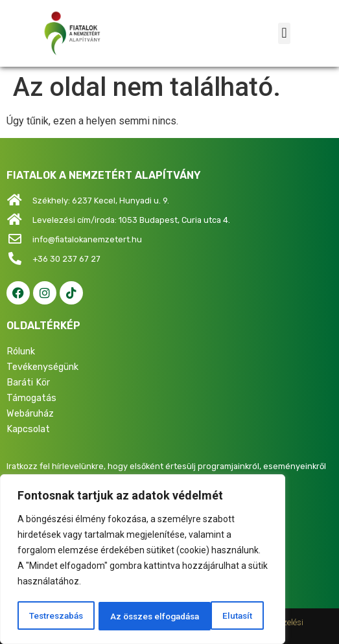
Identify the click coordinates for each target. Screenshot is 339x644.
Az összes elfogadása (211, 616)
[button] (284, 33)
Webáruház (30, 414)
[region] (143, 560)
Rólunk (21, 351)
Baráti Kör (28, 383)
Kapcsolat (28, 429)
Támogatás (31, 398)
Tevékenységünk (42, 367)
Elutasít (123, 616)
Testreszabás (55, 616)
